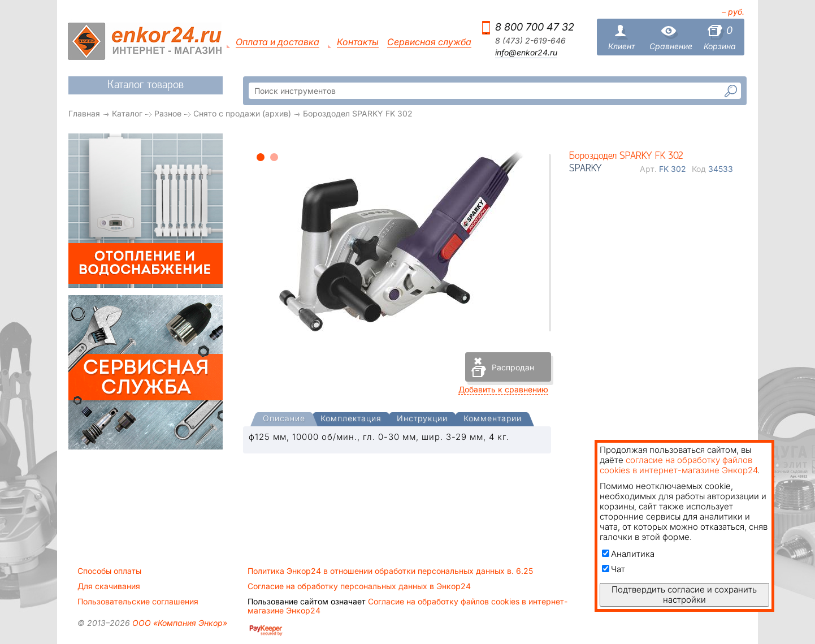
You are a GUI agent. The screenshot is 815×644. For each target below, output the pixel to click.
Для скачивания (109, 586)
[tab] (284, 420)
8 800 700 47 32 (535, 27)
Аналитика (628, 554)
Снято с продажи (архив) (242, 113)
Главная (84, 113)
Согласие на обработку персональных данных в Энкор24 (359, 586)
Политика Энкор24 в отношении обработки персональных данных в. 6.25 (390, 571)
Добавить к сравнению (503, 389)
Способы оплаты (109, 571)
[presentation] (284, 419)
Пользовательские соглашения (138, 602)
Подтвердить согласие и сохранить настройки (684, 595)
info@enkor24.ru (526, 53)
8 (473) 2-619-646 (530, 41)
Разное (168, 113)
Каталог (127, 113)
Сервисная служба (429, 42)
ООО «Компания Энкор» (179, 623)
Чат (614, 569)
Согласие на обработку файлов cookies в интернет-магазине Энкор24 (407, 606)
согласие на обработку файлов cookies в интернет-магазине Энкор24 (679, 465)
